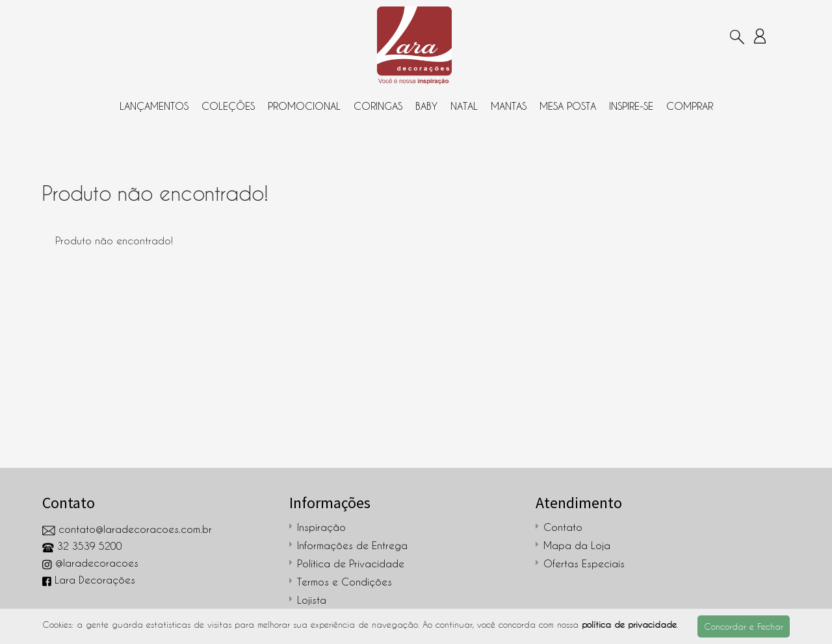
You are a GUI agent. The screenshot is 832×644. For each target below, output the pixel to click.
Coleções (228, 106)
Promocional (304, 106)
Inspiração (321, 527)
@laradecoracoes (90, 563)
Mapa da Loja (577, 545)
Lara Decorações (89, 580)
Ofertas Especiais (584, 563)
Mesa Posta (568, 106)
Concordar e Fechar (744, 626)
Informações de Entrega (352, 545)
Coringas (378, 106)
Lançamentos (154, 106)
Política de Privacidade (351, 563)
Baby (426, 106)
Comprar (690, 106)
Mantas (509, 106)
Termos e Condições (344, 582)
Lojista (312, 600)
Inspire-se (631, 106)
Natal (464, 106)
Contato (563, 527)
